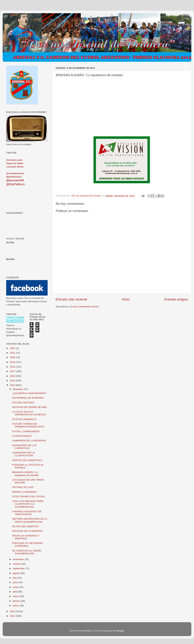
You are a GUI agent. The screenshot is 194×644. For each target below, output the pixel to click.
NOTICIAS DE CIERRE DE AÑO (29, 407)
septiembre (19, 568)
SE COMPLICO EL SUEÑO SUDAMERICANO (27, 552)
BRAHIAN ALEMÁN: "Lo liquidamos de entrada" (26, 474)
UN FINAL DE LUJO (23, 487)
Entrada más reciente (71, 299)
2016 (13, 376)
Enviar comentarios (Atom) (85, 307)
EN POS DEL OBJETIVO (25, 526)
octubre (17, 564)
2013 (13, 611)
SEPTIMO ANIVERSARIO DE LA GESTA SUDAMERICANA (30, 520)
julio (15, 578)
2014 (13, 385)
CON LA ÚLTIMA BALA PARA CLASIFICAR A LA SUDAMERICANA (28, 504)
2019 (13, 362)
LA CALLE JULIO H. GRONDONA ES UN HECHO (29, 413)
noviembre (19, 559)
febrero (17, 601)
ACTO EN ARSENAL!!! (24, 419)
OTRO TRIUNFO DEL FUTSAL (29, 497)
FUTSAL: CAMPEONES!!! (26, 431)
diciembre (18, 389)
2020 (13, 357)
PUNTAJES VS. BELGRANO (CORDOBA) (28, 545)
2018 (13, 367)
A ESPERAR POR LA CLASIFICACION (24, 454)
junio (16, 582)
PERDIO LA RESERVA (24, 492)
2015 (13, 381)
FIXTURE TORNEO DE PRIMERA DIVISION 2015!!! (28, 425)
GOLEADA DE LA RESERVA (28, 531)
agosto (17, 573)
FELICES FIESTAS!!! (23, 403)
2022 (13, 348)
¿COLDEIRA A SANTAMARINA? (29, 393)
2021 (13, 353)
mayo (16, 587)
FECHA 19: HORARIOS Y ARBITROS (26, 537)
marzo (16, 596)
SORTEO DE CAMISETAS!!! (27, 460)
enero (16, 606)
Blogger (120, 631)
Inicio (126, 299)
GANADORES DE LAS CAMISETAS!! (24, 447)
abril (15, 592)
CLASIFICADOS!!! (22, 436)
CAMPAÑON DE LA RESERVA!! (29, 441)
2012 (13, 616)
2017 (13, 371)
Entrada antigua (176, 299)
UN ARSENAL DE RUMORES (28, 398)
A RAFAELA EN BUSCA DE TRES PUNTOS (27, 513)
